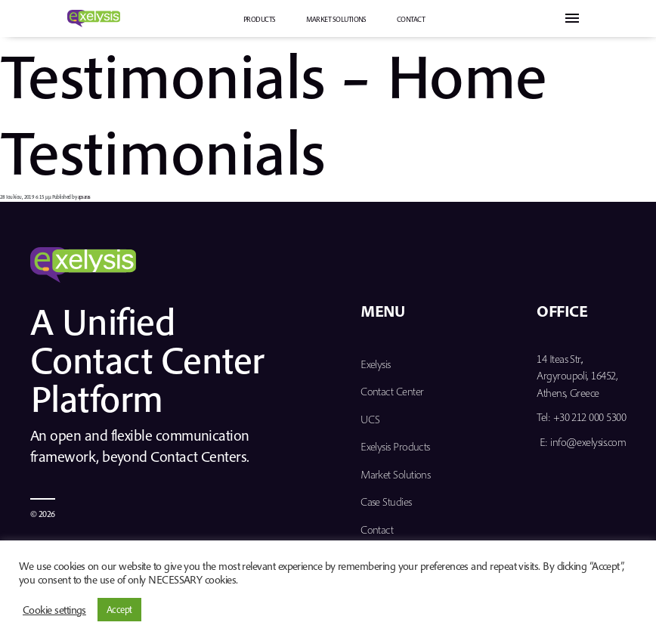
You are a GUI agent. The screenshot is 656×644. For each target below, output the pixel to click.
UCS (370, 419)
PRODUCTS (260, 19)
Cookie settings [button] (54, 610)
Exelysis (376, 364)
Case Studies (386, 502)
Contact (411, 19)
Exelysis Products (395, 446)
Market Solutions (336, 19)
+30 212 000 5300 (589, 417)
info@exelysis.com (588, 442)
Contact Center (392, 391)
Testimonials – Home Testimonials (273, 113)
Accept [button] (119, 609)
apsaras (84, 197)
